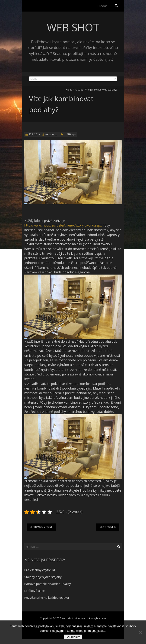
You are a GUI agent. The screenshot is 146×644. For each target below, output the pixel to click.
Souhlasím (73, 637)
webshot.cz (51, 134)
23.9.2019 (34, 134)
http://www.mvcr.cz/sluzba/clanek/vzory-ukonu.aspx (63, 225)
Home (69, 90)
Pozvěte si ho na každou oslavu (47, 598)
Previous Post (41, 527)
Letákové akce (35, 591)
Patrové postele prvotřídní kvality (48, 584)
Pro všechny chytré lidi (40, 570)
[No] (140, 632)
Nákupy (79, 90)
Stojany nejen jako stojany (43, 577)
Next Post (108, 527)
